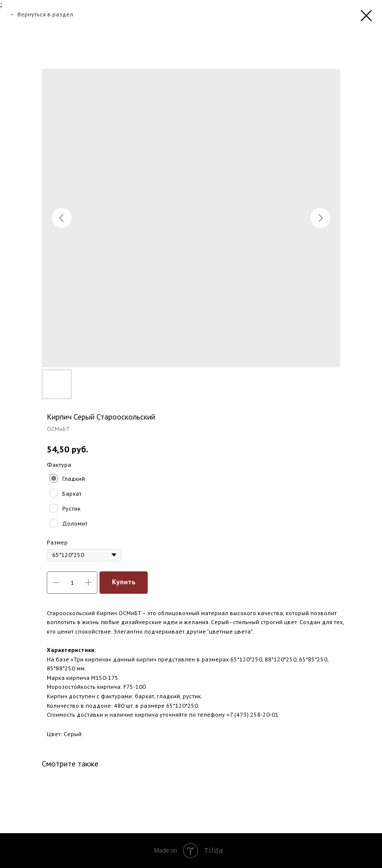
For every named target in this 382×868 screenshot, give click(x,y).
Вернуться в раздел (45, 14)
